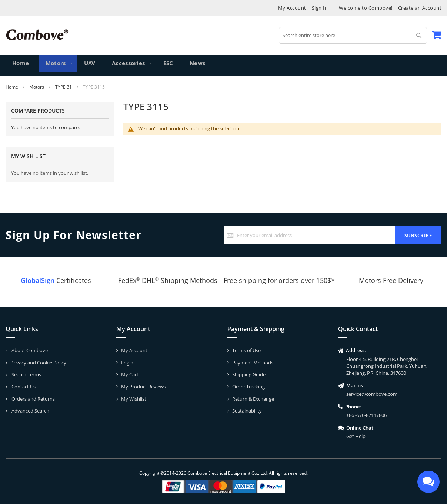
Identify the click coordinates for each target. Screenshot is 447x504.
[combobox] (353, 35)
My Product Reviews (144, 387)
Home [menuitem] (21, 65)
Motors (37, 87)
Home (12, 87)
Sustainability (247, 411)
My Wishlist (134, 399)
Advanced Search (30, 411)
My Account (292, 8)
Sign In (320, 8)
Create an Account (420, 8)
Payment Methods (253, 363)
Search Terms (26, 374)
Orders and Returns (33, 399)
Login (127, 363)
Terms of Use (246, 350)
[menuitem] (55, 65)
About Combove (29, 350)
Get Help (356, 436)
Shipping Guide (249, 374)
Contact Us (23, 387)
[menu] (223, 65)
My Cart (130, 374)
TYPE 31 (64, 87)
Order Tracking (248, 387)
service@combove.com (372, 394)
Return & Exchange (253, 399)
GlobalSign (38, 280)
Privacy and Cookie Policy (38, 363)
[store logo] (37, 35)
